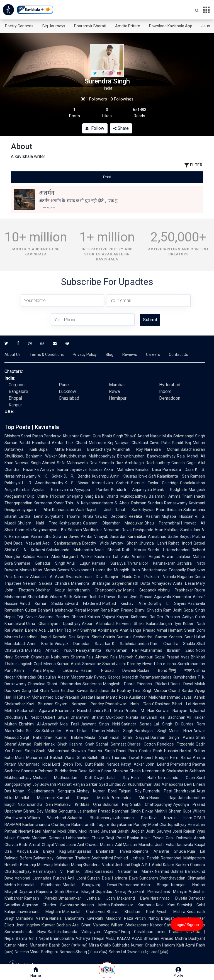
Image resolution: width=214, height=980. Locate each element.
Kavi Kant (166, 905)
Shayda (24, 838)
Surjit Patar (31, 737)
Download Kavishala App (171, 26)
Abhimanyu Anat (113, 630)
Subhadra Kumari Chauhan (137, 945)
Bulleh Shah (99, 758)
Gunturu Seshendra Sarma (142, 637)
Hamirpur (118, 398)
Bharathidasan (169, 510)
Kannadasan (63, 510)
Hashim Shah (82, 744)
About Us (13, 354)
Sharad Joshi (114, 664)
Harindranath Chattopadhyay (94, 590)
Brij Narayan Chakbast (128, 443)
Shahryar (88, 630)
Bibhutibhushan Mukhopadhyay (87, 456)
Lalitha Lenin (31, 516)
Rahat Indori (180, 543)
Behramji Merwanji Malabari (45, 865)
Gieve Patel (160, 443)
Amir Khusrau (124, 476)
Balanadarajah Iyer (164, 624)
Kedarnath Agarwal (36, 711)
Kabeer (156, 925)
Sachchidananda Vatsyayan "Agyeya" (84, 932)
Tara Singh (142, 691)
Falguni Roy (130, 791)
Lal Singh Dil (167, 724)
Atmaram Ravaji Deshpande (128, 530)
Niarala (132, 717)
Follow (95, 128)
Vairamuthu (41, 536)
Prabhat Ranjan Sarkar (77, 784)
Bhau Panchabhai (162, 523)
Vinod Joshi (65, 845)
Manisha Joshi (151, 845)
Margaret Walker (77, 557)
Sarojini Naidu (118, 577)
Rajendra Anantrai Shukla (159, 851)
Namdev (21, 577)
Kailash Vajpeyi (101, 617)
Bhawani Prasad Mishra (165, 938)
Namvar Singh (28, 463)
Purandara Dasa (178, 469)
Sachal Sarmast (111, 744)
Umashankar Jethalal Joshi (87, 898)
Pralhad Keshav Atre (124, 603)
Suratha (60, 536)
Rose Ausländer (133, 697)
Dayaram (27, 892)
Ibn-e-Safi (147, 476)
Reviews (130, 354)
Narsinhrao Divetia (169, 898)
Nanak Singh (56, 744)
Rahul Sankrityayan (135, 510)
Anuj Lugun (79, 563)
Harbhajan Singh (151, 731)
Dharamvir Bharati (90, 26)
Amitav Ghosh (124, 543)
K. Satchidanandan (130, 644)
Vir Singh (106, 751)
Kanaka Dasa (148, 469)
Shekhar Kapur (50, 590)
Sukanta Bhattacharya (90, 818)
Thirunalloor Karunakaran (151, 563)
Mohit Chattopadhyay (167, 825)
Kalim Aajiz (28, 670)
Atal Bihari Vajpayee (91, 925)
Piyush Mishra (171, 912)
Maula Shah (96, 737)
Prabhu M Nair (139, 711)
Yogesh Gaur (181, 637)
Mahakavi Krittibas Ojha (78, 804)
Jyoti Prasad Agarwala (150, 597)
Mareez (107, 845)
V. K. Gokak (50, 476)
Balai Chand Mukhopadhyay (121, 496)
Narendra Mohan (162, 449)
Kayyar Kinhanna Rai (136, 617)
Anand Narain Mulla (155, 436)
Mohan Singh (120, 731)
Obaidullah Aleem (53, 677)
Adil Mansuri (126, 845)
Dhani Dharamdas (64, 684)
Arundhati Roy (128, 449)
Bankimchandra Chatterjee (46, 825)
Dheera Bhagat (80, 892)
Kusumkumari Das (144, 784)
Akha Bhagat (155, 885)
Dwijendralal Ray (112, 778)
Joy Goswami (44, 784)
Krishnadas (26, 677)
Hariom (169, 945)
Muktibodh (115, 717)
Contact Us (178, 354)
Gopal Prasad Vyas (172, 657)
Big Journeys (54, 26)
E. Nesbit (33, 717)
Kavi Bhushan (40, 704)
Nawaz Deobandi (111, 516)
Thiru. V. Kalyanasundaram (89, 503)
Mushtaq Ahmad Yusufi (50, 650)
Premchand (181, 764)
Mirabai (160, 691)
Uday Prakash (67, 697)
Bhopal (15, 398)
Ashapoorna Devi (177, 784)
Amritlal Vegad (146, 557)
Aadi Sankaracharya (61, 543)
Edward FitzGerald (83, 603)
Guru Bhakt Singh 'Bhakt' (115, 436)
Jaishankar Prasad (94, 811)
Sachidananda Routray (110, 691)
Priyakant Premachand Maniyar (157, 892)
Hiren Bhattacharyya (149, 570)
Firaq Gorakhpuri (137, 932)
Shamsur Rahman (37, 771)
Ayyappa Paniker (92, 490)
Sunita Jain (190, 530)
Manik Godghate (170, 490)
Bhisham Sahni (18, 436)
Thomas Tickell (125, 758)
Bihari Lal (182, 704)
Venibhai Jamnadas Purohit (40, 878)
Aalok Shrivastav (86, 664)
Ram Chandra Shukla (173, 644)
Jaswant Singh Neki (100, 724)
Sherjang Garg (80, 496)
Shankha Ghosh (127, 771)
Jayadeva (78, 469)
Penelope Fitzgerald (176, 744)
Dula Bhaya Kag (48, 851)
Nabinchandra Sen (35, 804)
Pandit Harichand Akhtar (41, 443)
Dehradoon (170, 398)
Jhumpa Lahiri (153, 543)
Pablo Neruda (107, 764)
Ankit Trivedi (153, 838)
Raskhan (163, 704)
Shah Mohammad (53, 751)
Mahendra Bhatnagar (91, 583)
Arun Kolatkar (167, 530)
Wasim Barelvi (24, 630)
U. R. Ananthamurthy (43, 483)
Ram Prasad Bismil (128, 610)
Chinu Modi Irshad (83, 831)
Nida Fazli (70, 724)
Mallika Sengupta (60, 811)
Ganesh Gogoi (184, 463)
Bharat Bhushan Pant (131, 912)
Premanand (129, 885)
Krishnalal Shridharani (39, 885)
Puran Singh (23, 751)
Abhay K (21, 791)
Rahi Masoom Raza (114, 918)
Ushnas (177, 871)
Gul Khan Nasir (46, 691)
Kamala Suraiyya (109, 563)
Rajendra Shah (50, 892)
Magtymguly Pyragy (89, 677)
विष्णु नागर (180, 670)
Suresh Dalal (99, 878)
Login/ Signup (187, 925)
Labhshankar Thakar (85, 838)
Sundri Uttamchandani (169, 550)
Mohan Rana (99, 610)
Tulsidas (95, 469)
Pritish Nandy (147, 918)
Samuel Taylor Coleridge (155, 483)
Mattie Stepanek (140, 590)
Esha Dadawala (179, 845)
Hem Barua (181, 758)
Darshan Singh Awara (172, 737)
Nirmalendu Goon (177, 778)
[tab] (43, 177)
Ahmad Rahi (30, 744)
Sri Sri (33, 731)
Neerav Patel (30, 831)
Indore (165, 391)
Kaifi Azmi (186, 945)
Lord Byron (63, 764)
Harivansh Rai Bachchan (162, 717)
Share (121, 128)
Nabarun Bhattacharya (89, 449)
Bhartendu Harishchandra (79, 711)
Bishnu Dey (33, 811)
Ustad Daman (91, 731)
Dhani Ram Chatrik (134, 751)
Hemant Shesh (182, 630)
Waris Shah (75, 758)
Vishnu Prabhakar (175, 590)
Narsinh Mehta (95, 905)
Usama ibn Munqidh (111, 570)
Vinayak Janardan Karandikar (121, 536)
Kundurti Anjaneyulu (132, 490)
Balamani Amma (165, 496)
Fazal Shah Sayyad (129, 737)
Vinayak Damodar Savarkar (82, 644)
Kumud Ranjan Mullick (83, 798)
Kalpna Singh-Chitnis (96, 637)
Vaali (80, 510)
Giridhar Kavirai (75, 691)
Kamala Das (64, 637)
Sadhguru (50, 952)
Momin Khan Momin (38, 570)
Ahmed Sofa (54, 463)
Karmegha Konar (49, 503)
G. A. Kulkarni (31, 550)
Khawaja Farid (84, 751)
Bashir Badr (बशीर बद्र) (68, 945)
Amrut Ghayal (41, 845)
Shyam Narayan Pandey (79, 704)
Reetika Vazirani (144, 516)
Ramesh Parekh (41, 898)
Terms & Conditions (47, 354)
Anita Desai (184, 583)
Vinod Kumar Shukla (42, 603)
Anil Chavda (88, 845)
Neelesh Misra (27, 952)
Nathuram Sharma (68, 657)
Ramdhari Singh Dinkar (133, 811)
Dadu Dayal (182, 684)
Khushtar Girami (77, 436)
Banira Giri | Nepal (32, 938)
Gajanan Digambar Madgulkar (113, 523)
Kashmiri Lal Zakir (112, 557)
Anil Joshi (77, 878)
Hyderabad (170, 385)
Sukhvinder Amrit (59, 731)
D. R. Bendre (77, 476)
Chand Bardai (181, 691)
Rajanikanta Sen (173, 476)
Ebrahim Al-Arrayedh (39, 724)
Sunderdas (92, 684)
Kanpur (15, 405)
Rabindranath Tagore (90, 825)
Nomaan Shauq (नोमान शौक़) (83, 952)
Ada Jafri (47, 630)
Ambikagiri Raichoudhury (147, 463)
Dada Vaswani (27, 543)
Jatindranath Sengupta (53, 791)
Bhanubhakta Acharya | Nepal (77, 938)
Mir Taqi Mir (68, 630)
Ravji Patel (116, 838)
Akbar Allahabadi (98, 624)
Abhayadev (162, 583)
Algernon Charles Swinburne (51, 905)
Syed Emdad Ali (113, 784)
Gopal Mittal (52, 449)
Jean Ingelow (28, 925)
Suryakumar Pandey (129, 825)
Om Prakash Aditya (175, 617)
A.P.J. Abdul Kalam (158, 865)
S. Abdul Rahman (130, 503)
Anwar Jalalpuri (177, 557)
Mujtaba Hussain (178, 516)
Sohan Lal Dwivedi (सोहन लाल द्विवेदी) (138, 952)
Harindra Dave (125, 878)
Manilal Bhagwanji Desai (90, 885)
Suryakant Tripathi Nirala (69, 516)
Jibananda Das (131, 818)
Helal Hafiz (144, 778)
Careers (153, 354)
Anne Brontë (40, 644)
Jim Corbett (118, 483)
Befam (26, 858)
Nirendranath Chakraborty (165, 771)
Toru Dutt (84, 764)
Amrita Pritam (128, 26)
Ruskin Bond (152, 670)
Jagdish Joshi (143, 831)
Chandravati (184, 791)
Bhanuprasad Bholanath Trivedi (99, 851)
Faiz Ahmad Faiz (102, 657)
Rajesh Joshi (100, 510)
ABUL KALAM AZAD (124, 938)
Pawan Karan (116, 597)
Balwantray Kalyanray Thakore (62, 858)
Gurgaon (17, 385)
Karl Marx (114, 711)
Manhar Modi (54, 831)
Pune (64, 385)
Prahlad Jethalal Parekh (137, 858)
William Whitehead (47, 818)
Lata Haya (36, 932)
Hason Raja (163, 798)
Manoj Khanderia (86, 865)
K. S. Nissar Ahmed (85, 483)
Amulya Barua (54, 469)
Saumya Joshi (169, 831)
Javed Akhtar (81, 536)
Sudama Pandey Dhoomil (62, 617)
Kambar (23, 490)
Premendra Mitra (129, 798)
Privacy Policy (85, 354)
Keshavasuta (70, 523)
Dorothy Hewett (141, 664)
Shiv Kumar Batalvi (64, 737)
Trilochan (57, 496)
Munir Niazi (181, 731)
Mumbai (117, 385)
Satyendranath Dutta (131, 583)
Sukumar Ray (116, 804)
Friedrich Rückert (153, 684)
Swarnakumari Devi (85, 577)
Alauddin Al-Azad (47, 577)
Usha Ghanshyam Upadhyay (53, 624)
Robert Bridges (155, 758)
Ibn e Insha (166, 664)
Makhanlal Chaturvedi (84, 912)
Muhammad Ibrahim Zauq (167, 650)
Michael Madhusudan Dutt (63, 778)
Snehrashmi (102, 858)
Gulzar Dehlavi (38, 610)
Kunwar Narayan (172, 711)
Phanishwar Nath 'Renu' (130, 704)
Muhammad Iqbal (34, 764)
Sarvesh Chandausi (32, 657)
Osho (20, 731)
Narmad (162, 871)
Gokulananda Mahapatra (70, 550)
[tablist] (107, 177)
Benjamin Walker (42, 456)
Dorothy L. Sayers (167, 603)
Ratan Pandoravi (47, 436)
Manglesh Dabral (119, 684)
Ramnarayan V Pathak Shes (63, 871)
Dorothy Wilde (96, 543)
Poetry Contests (19, 26)
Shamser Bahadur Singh (40, 563)
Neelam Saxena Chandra (46, 583)
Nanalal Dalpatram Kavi (72, 918)
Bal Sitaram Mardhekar (82, 530)
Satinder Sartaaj (137, 724)
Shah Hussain (166, 751)
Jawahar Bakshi (115, 831)
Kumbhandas (184, 677)
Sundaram (149, 878)
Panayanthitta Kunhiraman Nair (108, 650)
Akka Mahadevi (119, 469)
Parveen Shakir (131, 624)
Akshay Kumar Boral (97, 791)
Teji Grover (27, 617)
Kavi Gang (22, 691)
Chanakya (37, 684)
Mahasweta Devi (82, 463)
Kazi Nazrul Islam (171, 818)
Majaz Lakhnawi (61, 670)
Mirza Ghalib (100, 945)
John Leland (157, 764)
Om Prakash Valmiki (155, 577)
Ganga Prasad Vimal (149, 630)
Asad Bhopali (108, 550)
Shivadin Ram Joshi (165, 610)
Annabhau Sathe (163, 536)
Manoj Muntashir (33, 945)
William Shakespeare (130, 925)
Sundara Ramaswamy (168, 503)
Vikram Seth (61, 597)
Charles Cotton (142, 744)
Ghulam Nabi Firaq (37, 523)
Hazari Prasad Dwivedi (108, 670)
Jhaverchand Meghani (39, 912)
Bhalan (133, 838)
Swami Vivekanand (75, 570)
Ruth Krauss (134, 550)
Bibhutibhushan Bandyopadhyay (146, 456)
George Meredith (123, 677)
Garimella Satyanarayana (37, 530)
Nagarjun (185, 577)
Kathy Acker (132, 764)
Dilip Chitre (38, 496)
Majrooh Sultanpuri (136, 657)
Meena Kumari (57, 664)
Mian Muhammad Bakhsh (39, 758)
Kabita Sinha (100, 771)
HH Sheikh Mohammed (33, 697)
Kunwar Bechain (56, 925)
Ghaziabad (69, 398)
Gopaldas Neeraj (111, 892)
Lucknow (67, 391)
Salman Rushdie (88, 597)
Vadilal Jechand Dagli (121, 865)
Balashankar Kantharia (133, 905)
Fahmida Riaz (111, 463)
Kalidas (29, 557)
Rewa (114, 391)
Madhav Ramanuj (48, 838)
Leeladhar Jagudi (35, 637)
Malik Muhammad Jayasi (171, 697)
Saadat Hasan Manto (99, 697)
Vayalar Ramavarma (52, 490)
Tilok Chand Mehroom (86, 443)
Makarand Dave (133, 898)
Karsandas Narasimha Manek (124, 871)
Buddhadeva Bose (71, 771)
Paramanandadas (155, 677)
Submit (150, 320)
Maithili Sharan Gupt (173, 811)
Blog (110, 354)
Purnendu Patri (158, 791)
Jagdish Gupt (30, 664)
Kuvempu (100, 476)
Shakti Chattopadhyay (151, 804)
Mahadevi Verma (32, 918)
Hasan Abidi (48, 557)
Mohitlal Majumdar (35, 798)
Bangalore (18, 391)
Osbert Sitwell (56, 717)
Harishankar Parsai (69, 610)
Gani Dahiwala (179, 838)
